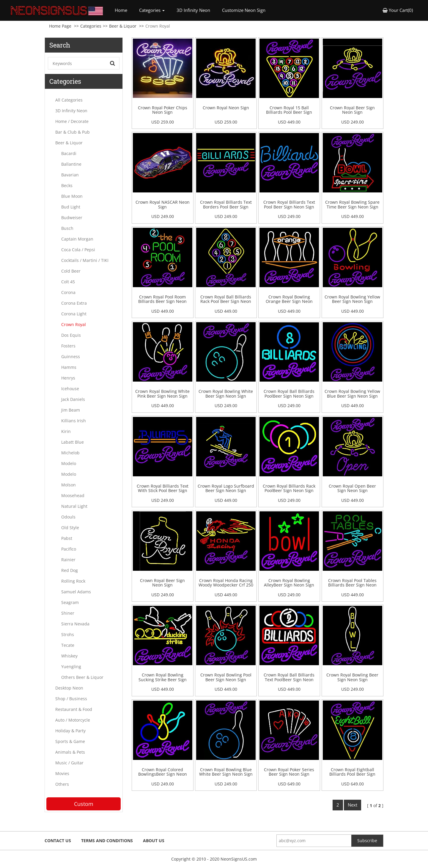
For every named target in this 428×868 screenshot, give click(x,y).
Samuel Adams (76, 592)
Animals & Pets (70, 752)
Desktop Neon (69, 688)
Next (353, 805)
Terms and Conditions (107, 841)
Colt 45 (68, 282)
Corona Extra (74, 303)
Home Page (60, 26)
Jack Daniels (73, 399)
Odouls (68, 517)
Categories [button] (152, 10)
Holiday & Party (70, 731)
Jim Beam (71, 410)
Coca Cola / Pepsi (78, 250)
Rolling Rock (73, 581)
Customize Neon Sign (244, 10)
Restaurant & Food (74, 709)
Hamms (69, 367)
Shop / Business (71, 699)
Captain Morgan (77, 239)
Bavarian (70, 175)
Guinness (71, 356)
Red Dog (70, 570)
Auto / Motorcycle (73, 720)
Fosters (68, 346)
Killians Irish (74, 421)
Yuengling (71, 667)
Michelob (70, 453)
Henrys (68, 378)
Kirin (66, 431)
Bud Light (71, 207)
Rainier (68, 560)
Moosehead (73, 495)
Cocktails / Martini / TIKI (85, 260)
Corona (68, 292)
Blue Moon (72, 196)
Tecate (68, 645)
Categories (91, 26)
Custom (84, 804)
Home (124, 10)
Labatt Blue (73, 442)
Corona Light (74, 314)
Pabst (67, 538)
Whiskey (69, 656)
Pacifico (69, 549)
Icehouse (70, 389)
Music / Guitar (69, 763)
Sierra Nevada (75, 624)
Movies (62, 773)
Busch (67, 228)
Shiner (68, 613)
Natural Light (74, 506)
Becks (67, 185)
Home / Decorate (72, 121)
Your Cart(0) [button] (398, 10)
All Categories (69, 100)
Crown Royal (74, 324)
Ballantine (71, 164)
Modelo (69, 463)
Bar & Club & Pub (73, 132)
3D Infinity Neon (193, 10)
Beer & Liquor (123, 26)
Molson (69, 485)
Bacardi (69, 153)
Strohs (68, 634)
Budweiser (72, 218)
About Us (154, 841)
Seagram (70, 602)
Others (62, 784)
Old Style (70, 528)
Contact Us (58, 841)
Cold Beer (71, 271)
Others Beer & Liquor (82, 677)
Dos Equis (71, 335)
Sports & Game (70, 741)
